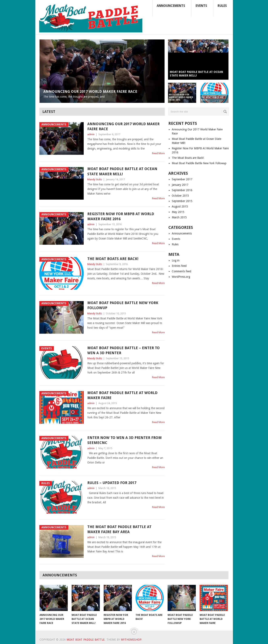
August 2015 (180, 206)
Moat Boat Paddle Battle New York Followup (199, 163)
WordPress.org (181, 277)
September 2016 (182, 190)
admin (91, 134)
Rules (222, 6)
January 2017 (180, 185)
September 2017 (182, 179)
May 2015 (178, 212)
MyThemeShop (131, 640)
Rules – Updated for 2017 (112, 483)
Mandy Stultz (95, 179)
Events (201, 6)
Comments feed (181, 271)
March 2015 (179, 217)
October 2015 (180, 196)
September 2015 (182, 201)
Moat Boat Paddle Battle (86, 640)
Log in (176, 260)
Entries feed (179, 266)
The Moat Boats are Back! (113, 259)
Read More (158, 153)
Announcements (171, 6)
